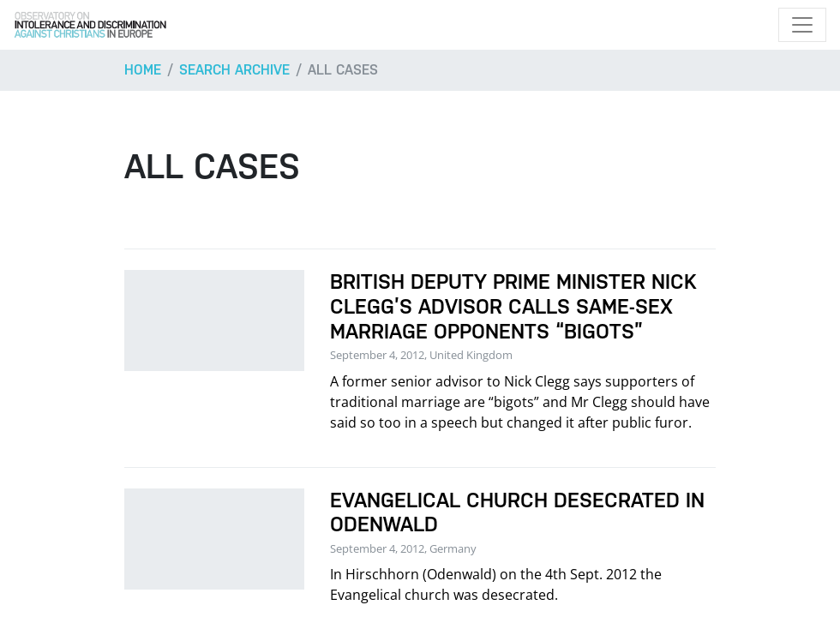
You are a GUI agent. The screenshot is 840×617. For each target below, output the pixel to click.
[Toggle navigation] (802, 25)
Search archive (234, 70)
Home (143, 70)
